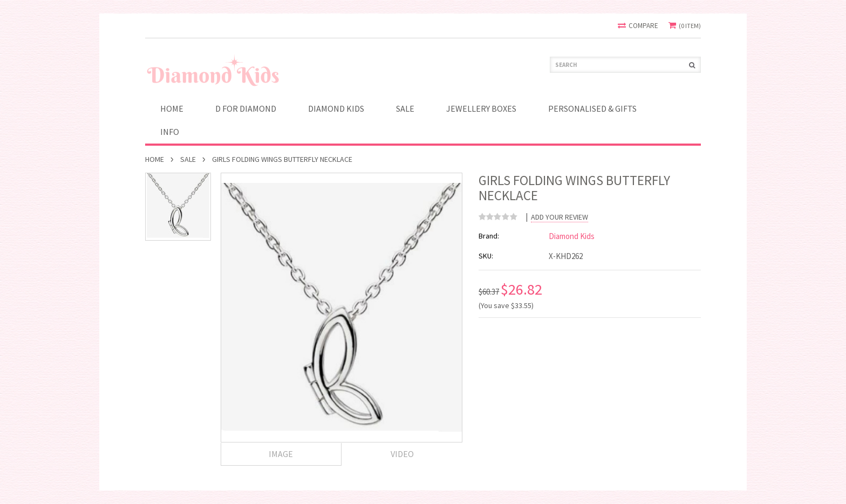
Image (281, 454)
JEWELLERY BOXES (481, 108)
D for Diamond (246, 108)
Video (402, 454)
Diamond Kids (336, 108)
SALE (405, 108)
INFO (170, 132)
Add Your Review (560, 217)
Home (155, 159)
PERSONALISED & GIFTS (592, 108)
